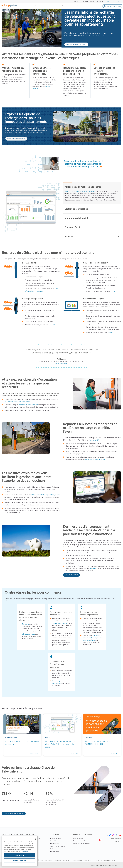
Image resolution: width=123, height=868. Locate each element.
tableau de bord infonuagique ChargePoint (45, 495)
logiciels (110, 333)
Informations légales (46, 860)
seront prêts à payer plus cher (95, 459)
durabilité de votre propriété (29, 405)
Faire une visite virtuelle (15, 139)
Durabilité (53, 841)
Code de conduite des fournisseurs (83, 860)
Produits (38, 6)
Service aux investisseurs (81, 841)
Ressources (81, 6)
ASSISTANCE (100, 2)
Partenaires (52, 6)
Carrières (53, 849)
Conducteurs (66, 6)
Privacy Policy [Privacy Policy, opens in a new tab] (25, 851)
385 (5, 794)
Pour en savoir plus (71, 575)
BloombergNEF (94, 440)
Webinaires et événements (82, 844)
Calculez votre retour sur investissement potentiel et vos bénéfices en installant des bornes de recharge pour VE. (83, 164)
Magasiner (76, 2)
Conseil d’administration (57, 846)
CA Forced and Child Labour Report (106, 860)
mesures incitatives (79, 553)
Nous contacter (54, 852)
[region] (20, 851)
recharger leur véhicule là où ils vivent (17, 401)
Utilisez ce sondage (28, 634)
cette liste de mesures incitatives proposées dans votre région (93, 638)
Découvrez (25, 624)
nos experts (93, 569)
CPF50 (113, 291)
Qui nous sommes (55, 838)
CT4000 (53, 325)
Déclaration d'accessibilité (62, 860)
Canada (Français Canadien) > (115, 840)
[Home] (9, 6)
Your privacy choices (20, 861)
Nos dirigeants (54, 844)
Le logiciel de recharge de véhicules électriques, (81, 191)
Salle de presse (78, 838)
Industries (26, 6)
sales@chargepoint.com (60, 623)
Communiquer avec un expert (113, 6)
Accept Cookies (20, 855)
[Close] (35, 839)
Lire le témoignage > (61, 363)
